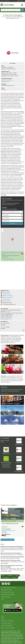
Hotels (2, 599)
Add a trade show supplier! (7, 540)
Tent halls (4, 532)
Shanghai (14, 578)
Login (2, 1)
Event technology (6, 529)
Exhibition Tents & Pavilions (8, 531)
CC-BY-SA (23, 251)
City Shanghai (6, 578)
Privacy (3, 616)
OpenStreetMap (16, 251)
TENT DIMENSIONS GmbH (10, 524)
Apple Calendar (6, 292)
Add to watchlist (7, 301)
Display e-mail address (7, 80)
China (17, 575)
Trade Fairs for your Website (7, 621)
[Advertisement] (12, 32)
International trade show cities (8, 594)
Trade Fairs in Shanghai (8, 259)
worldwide (10, 575)
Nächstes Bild (23, 514)
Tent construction (6, 528)
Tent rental (4, 533)
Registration (7, 1)
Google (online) (6, 294)
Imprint (3, 618)
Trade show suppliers (6, 597)
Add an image (5, 393)
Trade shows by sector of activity (8, 587)
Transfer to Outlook (8, 296)
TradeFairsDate (7, 5)
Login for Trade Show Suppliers (8, 628)
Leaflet (10, 251)
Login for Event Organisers (7, 625)
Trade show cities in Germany (8, 592)
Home (3, 575)
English (22, 1)
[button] (12, 239)
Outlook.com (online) (8, 297)
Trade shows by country (6, 590)
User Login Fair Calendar (6, 623)
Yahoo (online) (6, 299)
